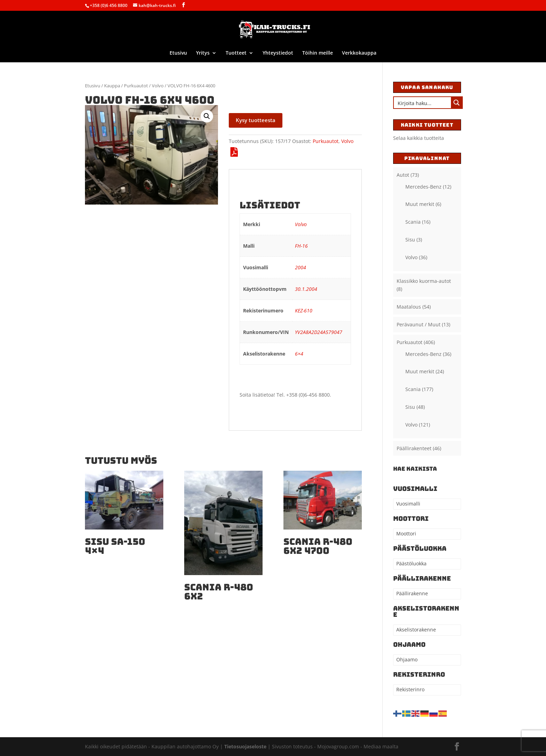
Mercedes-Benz (423, 187)
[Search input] (423, 103)
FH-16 (301, 246)
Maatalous (409, 307)
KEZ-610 (304, 311)
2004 (301, 267)
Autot (403, 175)
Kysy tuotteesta (256, 120)
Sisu (410, 240)
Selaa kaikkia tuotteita (419, 138)
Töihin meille (318, 53)
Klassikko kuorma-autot (424, 281)
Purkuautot (136, 86)
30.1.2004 (306, 289)
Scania (413, 222)
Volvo (158, 86)
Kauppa (112, 86)
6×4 (299, 354)
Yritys (203, 53)
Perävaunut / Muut (419, 324)
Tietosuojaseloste (246, 746)
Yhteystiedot (278, 53)
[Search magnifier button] (457, 103)
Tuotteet (236, 53)
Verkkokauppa (359, 53)
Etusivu (178, 53)
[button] (207, 116)
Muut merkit (420, 204)
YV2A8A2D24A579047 (319, 332)
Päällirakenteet (414, 448)
